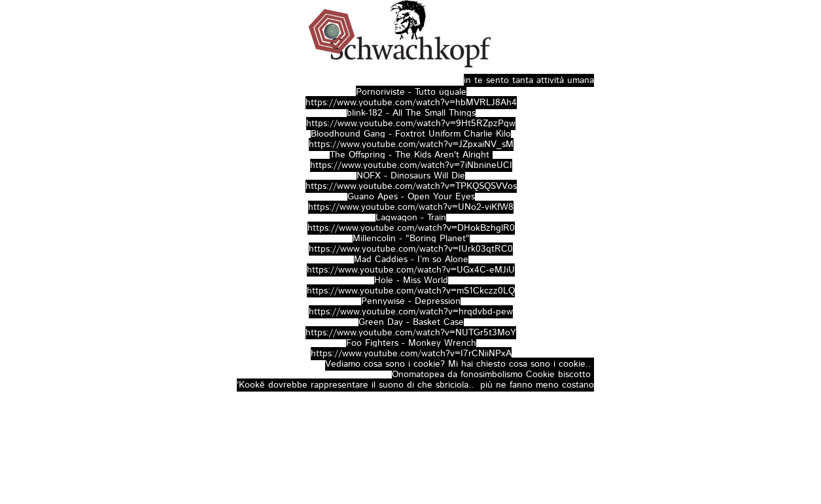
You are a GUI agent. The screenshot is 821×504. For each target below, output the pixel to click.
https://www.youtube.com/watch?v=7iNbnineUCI (411, 165)
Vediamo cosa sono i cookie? (385, 364)
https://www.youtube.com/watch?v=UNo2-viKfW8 (411, 207)
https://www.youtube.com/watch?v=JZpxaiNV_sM (411, 144)
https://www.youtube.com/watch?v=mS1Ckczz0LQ (411, 291)
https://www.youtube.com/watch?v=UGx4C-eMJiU (411, 270)
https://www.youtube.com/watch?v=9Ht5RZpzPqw (411, 124)
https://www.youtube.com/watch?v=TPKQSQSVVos (411, 186)
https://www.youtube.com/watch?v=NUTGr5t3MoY (411, 333)
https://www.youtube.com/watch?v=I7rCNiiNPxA (411, 354)
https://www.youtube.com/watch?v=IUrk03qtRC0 (411, 249)
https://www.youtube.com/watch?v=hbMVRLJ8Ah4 (411, 103)
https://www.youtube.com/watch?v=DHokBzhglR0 (411, 228)
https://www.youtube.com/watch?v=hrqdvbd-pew (411, 312)
